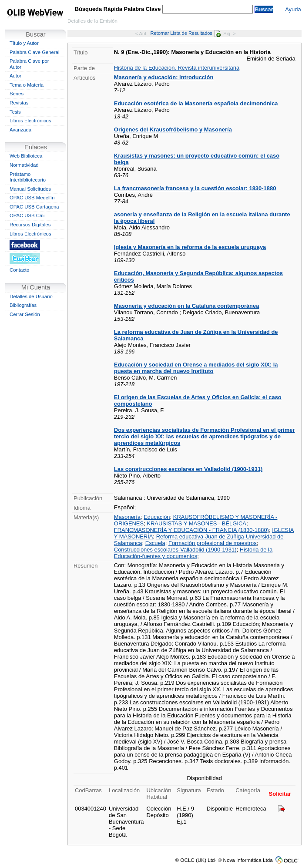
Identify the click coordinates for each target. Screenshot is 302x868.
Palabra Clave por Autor (29, 64)
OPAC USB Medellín (32, 198)
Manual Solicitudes (30, 189)
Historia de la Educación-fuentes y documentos (193, 553)
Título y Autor (24, 43)
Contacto (19, 270)
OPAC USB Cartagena (34, 207)
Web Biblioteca (26, 156)
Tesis (15, 112)
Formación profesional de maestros (213, 543)
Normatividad (24, 165)
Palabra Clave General (34, 52)
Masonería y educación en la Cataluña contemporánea (187, 306)
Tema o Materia (27, 85)
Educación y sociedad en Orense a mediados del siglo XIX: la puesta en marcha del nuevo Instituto (196, 368)
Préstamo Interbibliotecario (28, 177)
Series (17, 94)
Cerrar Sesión (25, 314)
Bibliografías (23, 305)
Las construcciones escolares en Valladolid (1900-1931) (188, 469)
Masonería (127, 517)
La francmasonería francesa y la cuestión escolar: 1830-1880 (195, 188)
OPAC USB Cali (27, 215)
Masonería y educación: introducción (164, 77)
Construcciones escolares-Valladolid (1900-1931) (175, 550)
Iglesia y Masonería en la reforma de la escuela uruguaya (190, 247)
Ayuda (292, 9)
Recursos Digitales (30, 225)
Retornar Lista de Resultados (186, 33)
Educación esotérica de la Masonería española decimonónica (196, 103)
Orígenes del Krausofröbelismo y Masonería (173, 130)
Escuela (155, 543)
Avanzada (20, 130)
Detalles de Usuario (31, 296)
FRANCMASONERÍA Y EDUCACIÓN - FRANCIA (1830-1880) (191, 530)
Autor (15, 76)
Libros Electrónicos (30, 121)
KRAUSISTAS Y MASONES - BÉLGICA (196, 523)
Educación (157, 517)
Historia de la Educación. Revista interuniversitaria (177, 68)
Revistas (19, 103)
